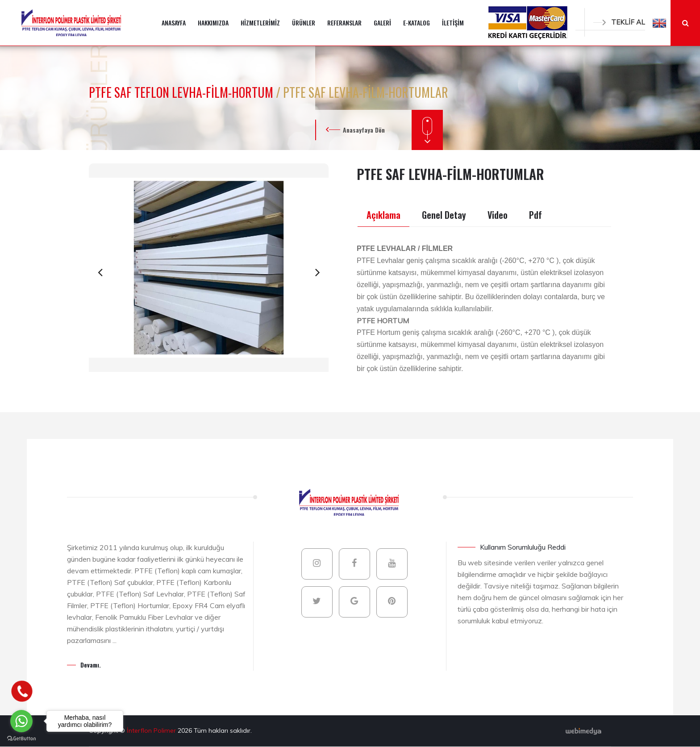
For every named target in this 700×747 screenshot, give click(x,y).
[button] (659, 23)
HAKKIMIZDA (213, 23)
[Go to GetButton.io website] (21, 738)
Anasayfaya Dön (364, 130)
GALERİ (382, 23)
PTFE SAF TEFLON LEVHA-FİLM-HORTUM (182, 92)
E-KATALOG (417, 23)
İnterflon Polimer (152, 730)
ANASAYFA (174, 23)
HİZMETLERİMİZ (260, 23)
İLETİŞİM (453, 23)
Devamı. (91, 665)
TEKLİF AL (619, 22)
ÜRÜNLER (304, 23)
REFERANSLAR (344, 23)
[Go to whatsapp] (21, 721)
